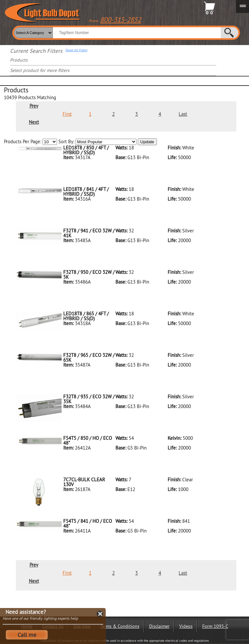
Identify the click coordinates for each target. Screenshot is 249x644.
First (67, 114)
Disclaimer (159, 626)
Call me (27, 635)
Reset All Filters (76, 50)
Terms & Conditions (120, 626)
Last (183, 114)
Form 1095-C (215, 626)
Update (147, 142)
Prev (34, 106)
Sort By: (97, 142)
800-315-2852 (121, 20)
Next (34, 122)
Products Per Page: (30, 142)
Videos (186, 626)
